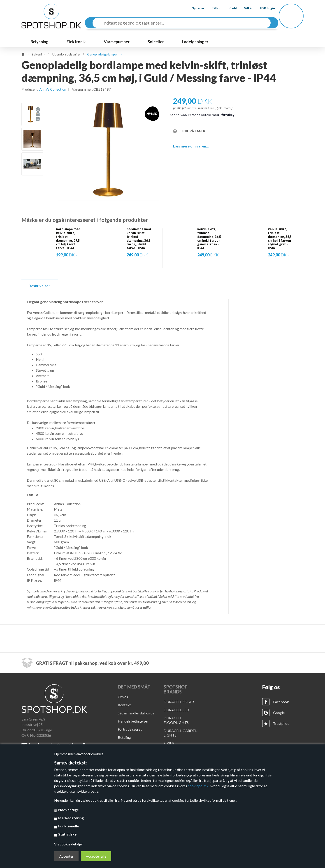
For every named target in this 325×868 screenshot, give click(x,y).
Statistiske (67, 834)
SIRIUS (169, 743)
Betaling (124, 737)
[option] (32, 114)
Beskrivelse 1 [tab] (40, 286)
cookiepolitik (198, 786)
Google (279, 713)
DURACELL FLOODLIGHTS (176, 720)
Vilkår (245, 8)
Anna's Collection (53, 89)
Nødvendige (68, 810)
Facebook (281, 702)
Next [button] (33, 183)
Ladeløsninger (195, 42)
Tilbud (213, 8)
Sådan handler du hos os (136, 713)
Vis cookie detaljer (69, 844)
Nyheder (194, 8)
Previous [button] (33, 97)
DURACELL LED (176, 710)
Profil (229, 8)
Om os (123, 697)
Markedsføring (71, 818)
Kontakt (124, 705)
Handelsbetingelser (133, 721)
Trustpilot (281, 723)
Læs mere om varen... (191, 146)
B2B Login (264, 8)
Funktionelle (69, 826)
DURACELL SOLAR (179, 702)
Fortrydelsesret (130, 729)
